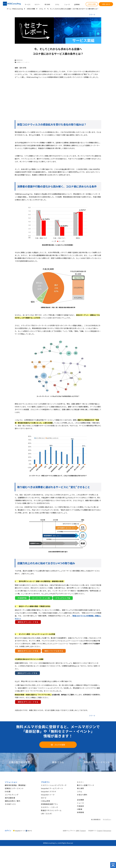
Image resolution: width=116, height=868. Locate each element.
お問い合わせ (106, 4)
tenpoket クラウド (49, 791)
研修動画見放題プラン (50, 804)
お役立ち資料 (92, 4)
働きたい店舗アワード (86, 785)
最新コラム (58, 762)
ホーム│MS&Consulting (15, 9)
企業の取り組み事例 (19, 762)
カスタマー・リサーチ (50, 807)
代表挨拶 (80, 806)
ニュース (67, 4)
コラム (57, 4)
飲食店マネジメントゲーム (51, 810)
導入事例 (47, 4)
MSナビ (30, 831)
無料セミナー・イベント (97, 762)
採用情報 (80, 812)
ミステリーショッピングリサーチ (54, 785)
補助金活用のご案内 (13, 801)
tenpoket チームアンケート (52, 788)
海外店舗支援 (10, 798)
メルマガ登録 (60, 745)
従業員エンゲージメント (14, 788)
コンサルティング (12, 795)
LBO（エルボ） (47, 814)
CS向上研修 (45, 801)
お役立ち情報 (31, 9)
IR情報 (80, 809)
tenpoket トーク (48, 795)
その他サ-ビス (10, 804)
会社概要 (80, 800)
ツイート (92, 14)
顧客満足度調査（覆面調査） (16, 785)
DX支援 (8, 791)
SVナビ (44, 798)
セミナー (37, 4)
